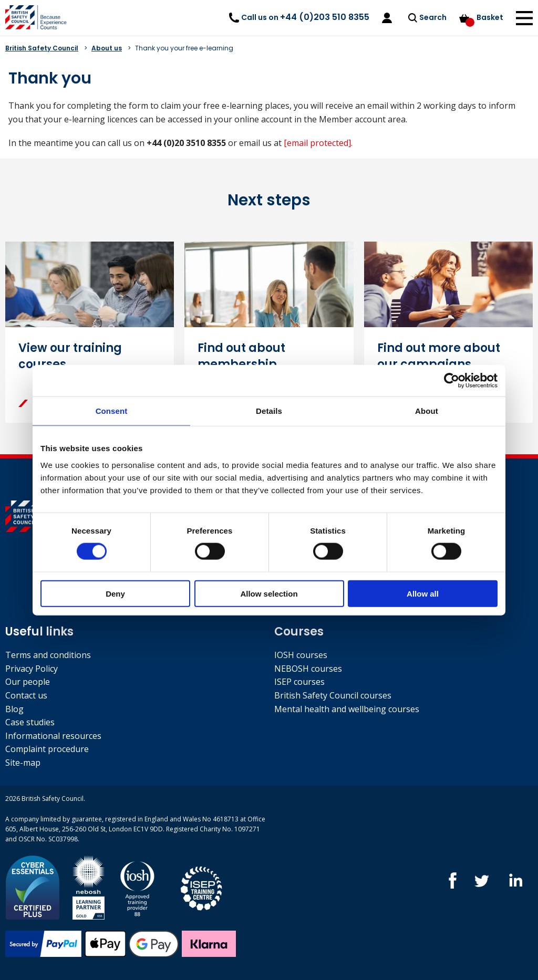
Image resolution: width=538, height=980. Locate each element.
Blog (14, 709)
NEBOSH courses (308, 669)
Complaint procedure (47, 749)
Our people (28, 682)
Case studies (30, 722)
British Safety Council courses (333, 695)
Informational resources (53, 736)
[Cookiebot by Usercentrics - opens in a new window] (452, 381)
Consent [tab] (112, 411)
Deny (115, 593)
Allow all (423, 593)
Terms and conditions (48, 655)
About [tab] (427, 411)
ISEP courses (299, 682)
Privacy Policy (32, 669)
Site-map (23, 763)
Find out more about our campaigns (439, 356)
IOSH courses (301, 655)
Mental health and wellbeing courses (347, 709)
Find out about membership (241, 356)
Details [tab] (269, 411)
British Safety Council (42, 48)
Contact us (26, 695)
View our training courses (70, 356)
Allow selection (269, 593)
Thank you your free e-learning (184, 48)
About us (107, 48)
